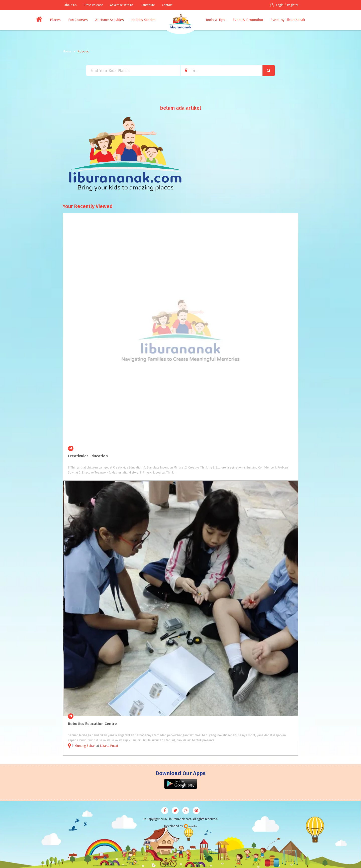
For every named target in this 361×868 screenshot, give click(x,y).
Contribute (148, 5)
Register (293, 5)
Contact (167, 5)
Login (277, 5)
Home (67, 51)
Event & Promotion (248, 20)
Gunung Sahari (85, 746)
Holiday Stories (143, 20)
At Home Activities (110, 20)
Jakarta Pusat (109, 746)
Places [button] (55, 20)
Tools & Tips (215, 20)
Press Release (93, 5)
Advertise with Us (122, 5)
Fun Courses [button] (78, 20)
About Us (71, 5)
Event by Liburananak (288, 20)
